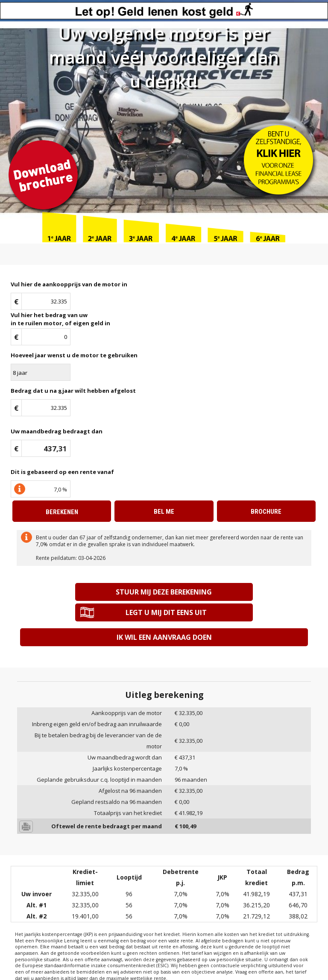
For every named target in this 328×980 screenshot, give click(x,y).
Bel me (164, 512)
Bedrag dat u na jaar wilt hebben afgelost (73, 391)
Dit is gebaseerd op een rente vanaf (62, 472)
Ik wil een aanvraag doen (164, 616)
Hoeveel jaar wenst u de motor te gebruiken (74, 355)
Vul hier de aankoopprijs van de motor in (69, 284)
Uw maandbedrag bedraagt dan (57, 431)
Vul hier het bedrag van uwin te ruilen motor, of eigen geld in (60, 319)
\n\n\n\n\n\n (41, 372)
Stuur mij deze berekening (90, 592)
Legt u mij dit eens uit (237, 592)
